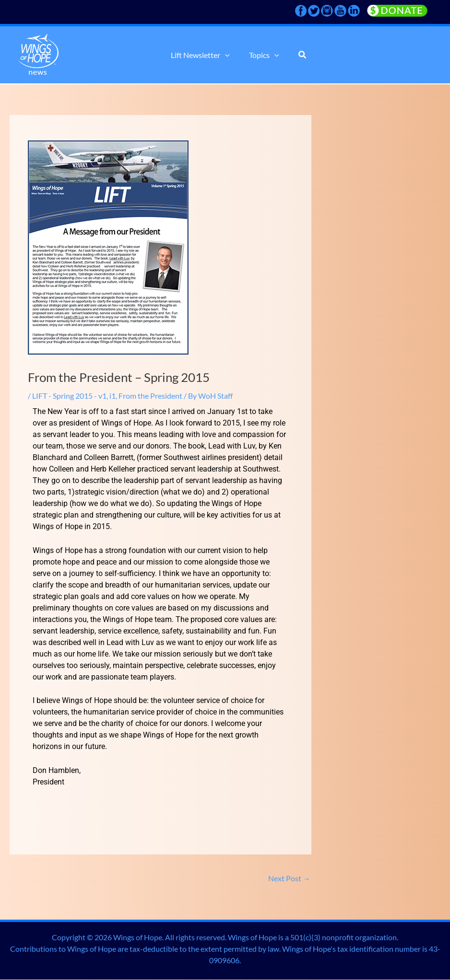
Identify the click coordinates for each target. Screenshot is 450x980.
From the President (150, 396)
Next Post (289, 878)
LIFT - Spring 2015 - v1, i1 (74, 396)
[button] (227, 55)
